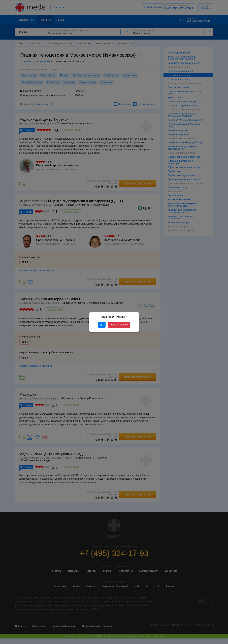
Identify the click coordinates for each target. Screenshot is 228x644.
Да (102, 325)
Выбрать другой (119, 325)
